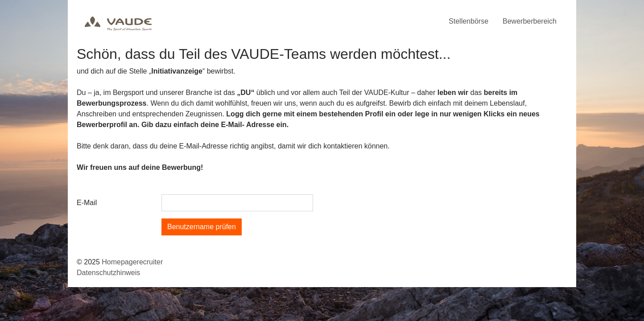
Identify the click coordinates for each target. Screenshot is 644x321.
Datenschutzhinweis (108, 273)
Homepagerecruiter (132, 262)
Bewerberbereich (530, 21)
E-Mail (87, 203)
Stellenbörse (469, 21)
